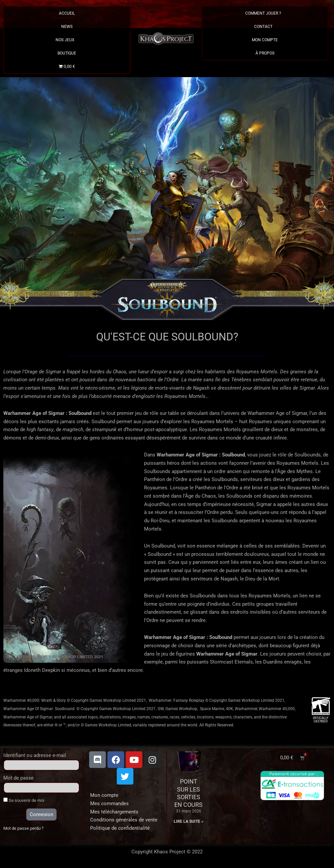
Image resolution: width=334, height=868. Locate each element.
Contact (265, 27)
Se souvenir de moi (24, 800)
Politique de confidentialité (120, 828)
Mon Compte (265, 40)
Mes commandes (109, 804)
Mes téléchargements (114, 812)
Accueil (67, 13)
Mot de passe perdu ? (23, 828)
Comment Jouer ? (265, 13)
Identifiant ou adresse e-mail (35, 755)
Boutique (67, 53)
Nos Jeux (67, 40)
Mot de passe (18, 778)
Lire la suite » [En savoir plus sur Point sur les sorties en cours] (188, 821)
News (67, 27)
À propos (265, 53)
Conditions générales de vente (124, 820)
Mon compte (104, 795)
